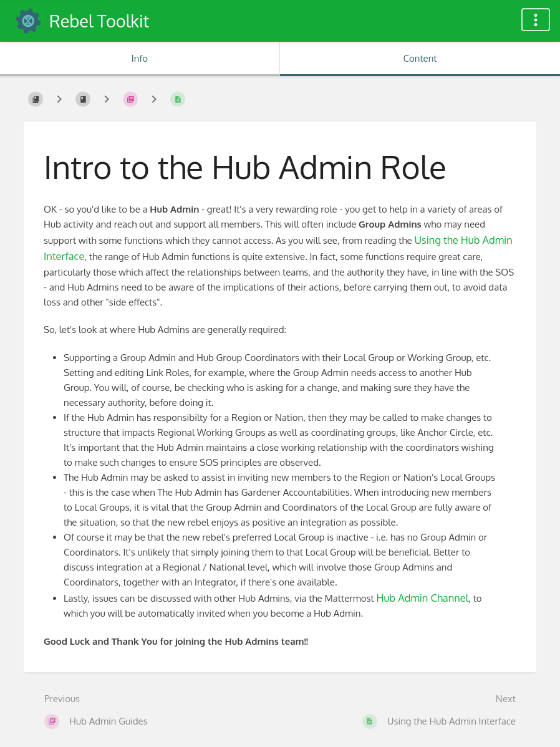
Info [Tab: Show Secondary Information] (140, 58)
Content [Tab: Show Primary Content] (420, 58)
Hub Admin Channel (422, 598)
